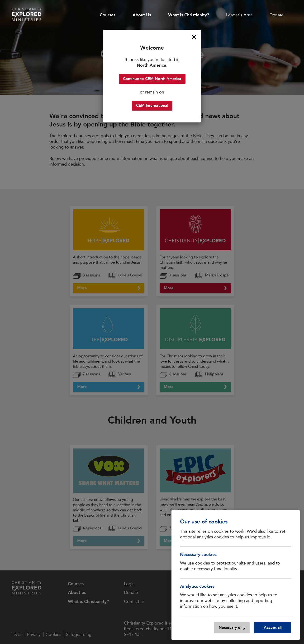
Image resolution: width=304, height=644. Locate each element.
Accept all (273, 628)
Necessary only (232, 628)
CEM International (152, 105)
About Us (142, 15)
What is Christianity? (189, 15)
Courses (108, 15)
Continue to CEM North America (152, 79)
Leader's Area (239, 15)
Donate (277, 15)
